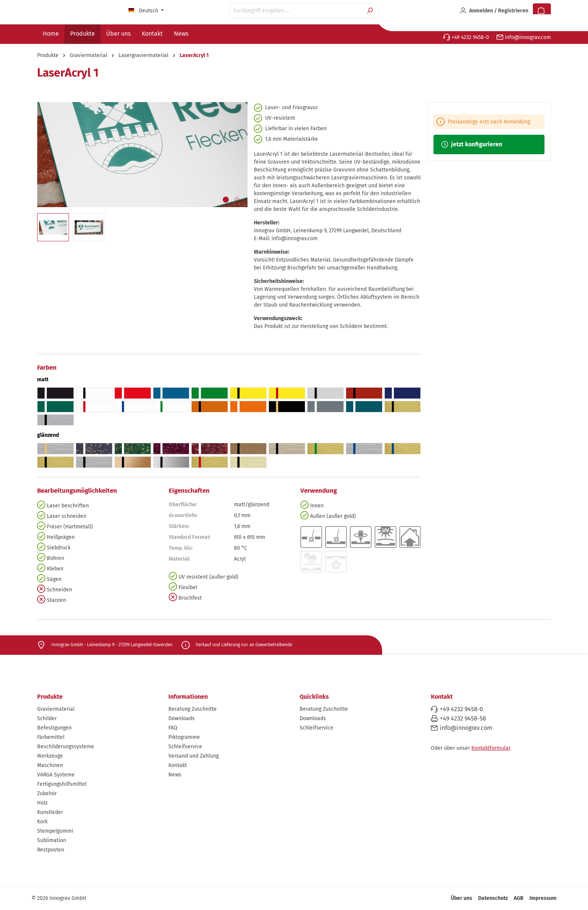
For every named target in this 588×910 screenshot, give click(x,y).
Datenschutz (493, 898)
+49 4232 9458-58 (463, 718)
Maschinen (50, 765)
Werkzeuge (50, 756)
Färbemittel (51, 737)
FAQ (173, 728)
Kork (42, 822)
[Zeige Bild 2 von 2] (237, 200)
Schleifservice (185, 747)
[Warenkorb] (542, 11)
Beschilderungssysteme (66, 747)
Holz (42, 803)
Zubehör (47, 793)
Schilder (47, 718)
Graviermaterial (56, 709)
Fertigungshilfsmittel (62, 784)
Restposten (51, 850)
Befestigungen (54, 728)
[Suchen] (371, 11)
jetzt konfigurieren (472, 144)
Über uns (461, 898)
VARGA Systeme (56, 775)
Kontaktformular (491, 748)
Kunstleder (50, 812)
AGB (519, 898)
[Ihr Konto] (494, 11)
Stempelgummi (55, 831)
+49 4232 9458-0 (466, 37)
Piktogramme (184, 737)
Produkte (50, 697)
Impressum (543, 898)
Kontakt (178, 765)
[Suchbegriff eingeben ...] (296, 11)
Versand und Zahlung (193, 756)
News (175, 775)
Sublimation (52, 840)
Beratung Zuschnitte (193, 709)
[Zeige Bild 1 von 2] (226, 200)
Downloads (181, 718)
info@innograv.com (524, 37)
